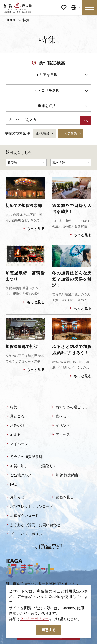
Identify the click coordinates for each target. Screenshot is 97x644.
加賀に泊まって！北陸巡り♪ (30, 466)
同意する (48, 630)
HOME (11, 20)
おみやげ (15, 426)
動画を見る (62, 497)
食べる (59, 416)
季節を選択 (63, 107)
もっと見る (33, 229)
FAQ (11, 484)
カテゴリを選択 (61, 91)
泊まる (13, 435)
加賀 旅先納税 (65, 475)
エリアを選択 (62, 75)
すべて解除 (71, 133)
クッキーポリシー (34, 619)
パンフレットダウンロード (29, 506)
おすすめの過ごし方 (70, 407)
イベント (61, 426)
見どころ (15, 416)
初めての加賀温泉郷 (24, 457)
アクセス (61, 435)
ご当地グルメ (19, 475)
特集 (11, 407)
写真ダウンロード (22, 516)
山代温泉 (45, 133)
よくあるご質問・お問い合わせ (33, 525)
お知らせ (15, 497)
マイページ (64, 4)
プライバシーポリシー (26, 534)
